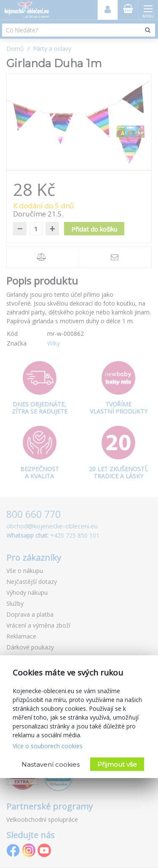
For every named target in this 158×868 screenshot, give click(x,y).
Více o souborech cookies (48, 746)
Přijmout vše (117, 764)
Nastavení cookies (51, 764)
